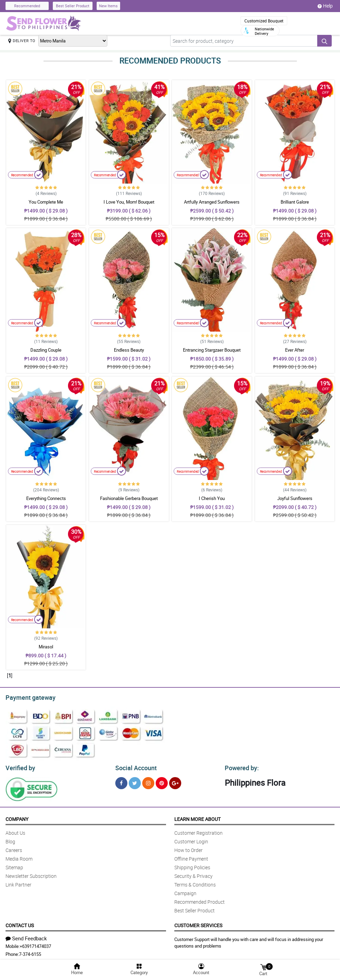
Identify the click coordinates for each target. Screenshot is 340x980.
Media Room (19, 857)
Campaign (185, 891)
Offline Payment (191, 857)
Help (325, 6)
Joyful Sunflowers (295, 498)
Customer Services (198, 923)
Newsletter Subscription (31, 874)
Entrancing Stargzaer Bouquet (212, 350)
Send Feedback (26, 936)
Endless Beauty (129, 350)
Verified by (19, 766)
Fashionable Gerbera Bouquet (129, 498)
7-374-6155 (30, 952)
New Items (108, 6)
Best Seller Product (73, 6)
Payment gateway (27, 697)
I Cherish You (212, 498)
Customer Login (191, 839)
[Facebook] (121, 781)
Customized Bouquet (264, 21)
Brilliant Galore (295, 202)
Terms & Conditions (195, 883)
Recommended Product (200, 900)
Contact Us (20, 923)
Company (17, 817)
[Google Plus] (175, 781)
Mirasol (46, 647)
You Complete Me (46, 202)
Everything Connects (46, 498)
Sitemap (14, 865)
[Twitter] (135, 781)
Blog (10, 839)
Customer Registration (198, 831)
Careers (14, 848)
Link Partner (18, 883)
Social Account (134, 766)
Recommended (27, 6)
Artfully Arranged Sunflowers (212, 202)
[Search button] (324, 41)
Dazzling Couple (46, 350)
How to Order (188, 848)
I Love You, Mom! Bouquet (129, 202)
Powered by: (240, 766)
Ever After (295, 350)
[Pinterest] (162, 781)
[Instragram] (148, 781)
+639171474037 (35, 944)
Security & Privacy (193, 874)
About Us (15, 831)
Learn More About (197, 817)
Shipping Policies (192, 865)
